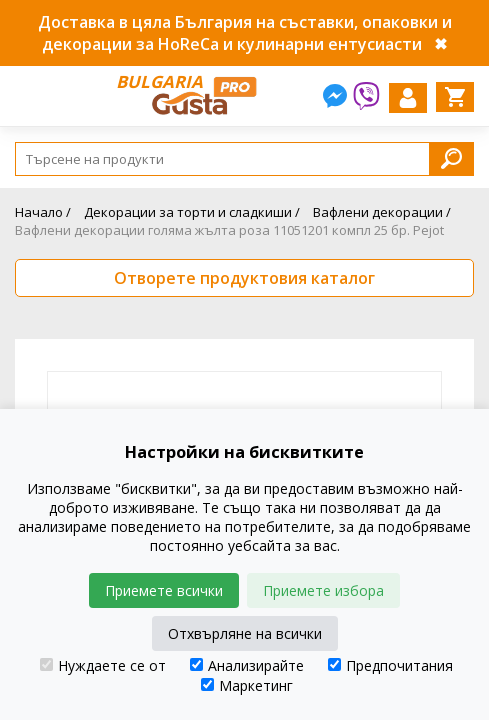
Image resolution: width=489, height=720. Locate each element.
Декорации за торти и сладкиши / (192, 212)
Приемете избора (323, 590)
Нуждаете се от (103, 665)
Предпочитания (390, 665)
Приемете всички (164, 590)
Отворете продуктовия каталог (244, 278)
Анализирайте (247, 665)
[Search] (244, 159)
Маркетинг (247, 685)
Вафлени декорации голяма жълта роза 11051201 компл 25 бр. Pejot (229, 230)
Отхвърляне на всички (245, 633)
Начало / (43, 212)
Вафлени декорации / (382, 212)
